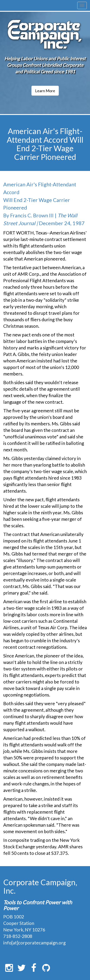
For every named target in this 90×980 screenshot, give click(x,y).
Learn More (45, 91)
